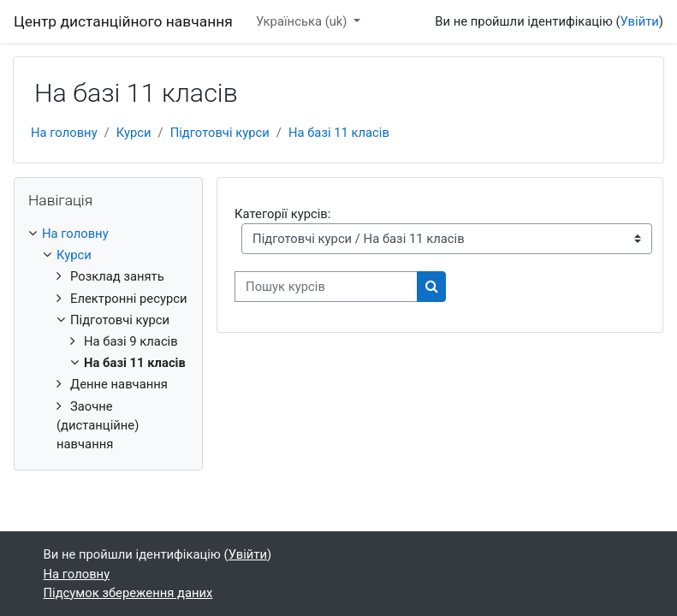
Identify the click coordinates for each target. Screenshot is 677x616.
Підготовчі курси (220, 133)
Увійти (640, 21)
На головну (64, 133)
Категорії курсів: (282, 214)
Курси (134, 133)
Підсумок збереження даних (128, 593)
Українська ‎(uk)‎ (303, 21)
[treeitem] (108, 339)
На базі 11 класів (339, 133)
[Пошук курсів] (326, 287)
